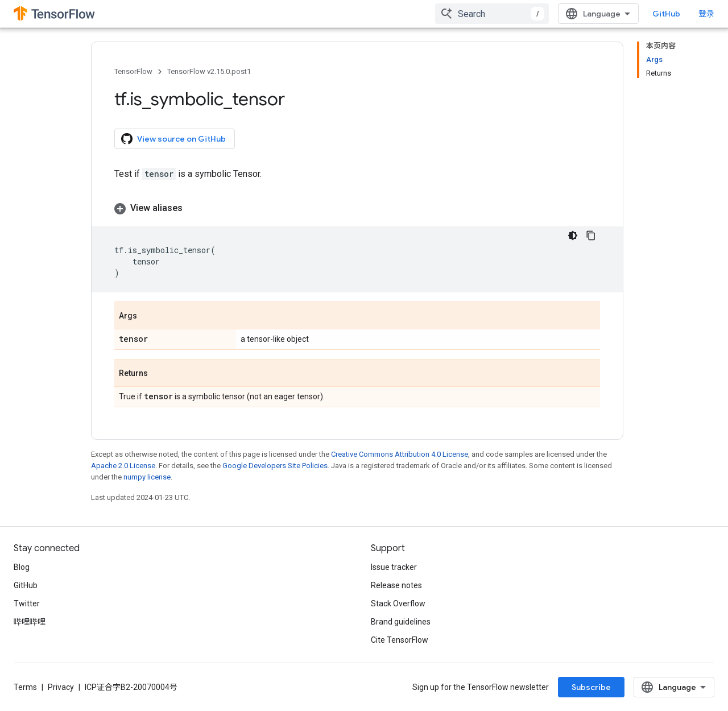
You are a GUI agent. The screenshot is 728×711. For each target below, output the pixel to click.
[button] (357, 208)
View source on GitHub (173, 139)
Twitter (27, 603)
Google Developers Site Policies (275, 466)
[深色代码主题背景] (573, 235)
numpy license (147, 477)
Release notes (396, 585)
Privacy (61, 687)
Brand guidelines (401, 622)
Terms (25, 687)
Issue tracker (394, 567)
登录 (706, 14)
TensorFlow (133, 71)
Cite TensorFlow (400, 640)
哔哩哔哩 (30, 622)
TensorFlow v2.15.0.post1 (209, 71)
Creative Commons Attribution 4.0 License (400, 454)
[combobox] (492, 14)
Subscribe (591, 687)
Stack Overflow (398, 603)
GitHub (666, 14)
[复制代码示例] (591, 235)
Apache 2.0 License (123, 466)
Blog (22, 567)
